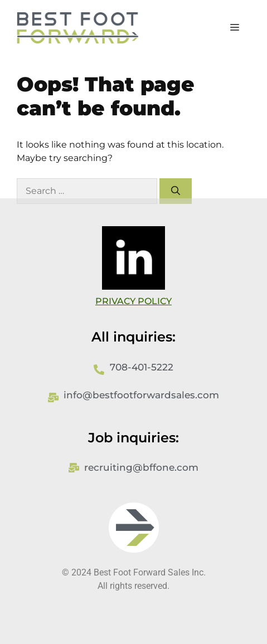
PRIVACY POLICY (133, 301)
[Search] (176, 191)
